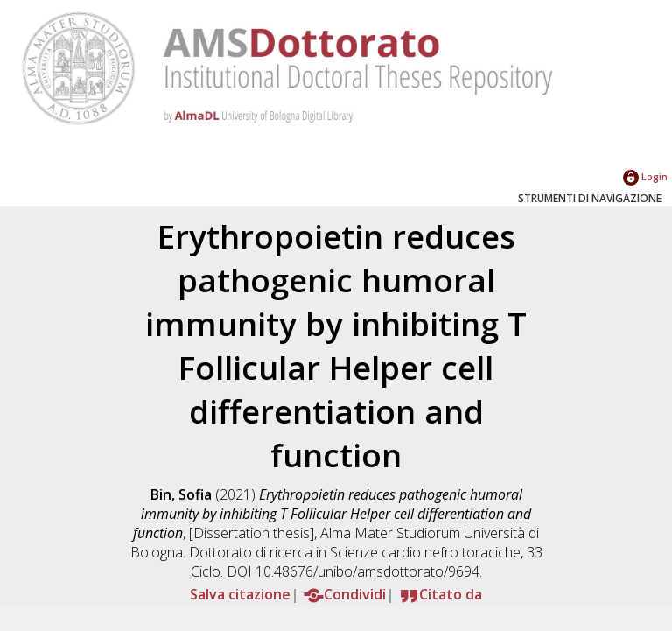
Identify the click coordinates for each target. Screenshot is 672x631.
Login (645, 176)
